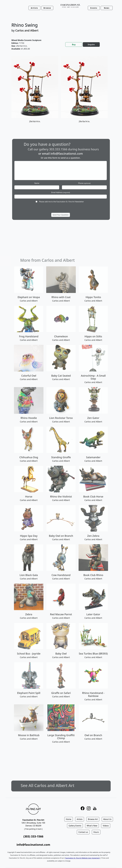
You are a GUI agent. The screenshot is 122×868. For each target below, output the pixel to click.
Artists (80, 819)
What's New (92, 826)
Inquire (91, 44)
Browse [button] (47, 8)
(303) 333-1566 (33, 836)
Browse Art (93, 819)
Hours (96, 832)
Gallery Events (75, 826)
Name (45, 182)
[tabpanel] (61, 92)
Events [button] (94, 8)
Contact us (83, 832)
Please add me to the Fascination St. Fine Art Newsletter (61, 194)
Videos (106, 826)
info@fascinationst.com (65, 162)
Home (69, 819)
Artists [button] (34, 8)
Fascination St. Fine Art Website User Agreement (82, 858)
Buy (74, 44)
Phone (77, 182)
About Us (107, 819)
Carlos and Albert (27, 30)
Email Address (61, 188)
